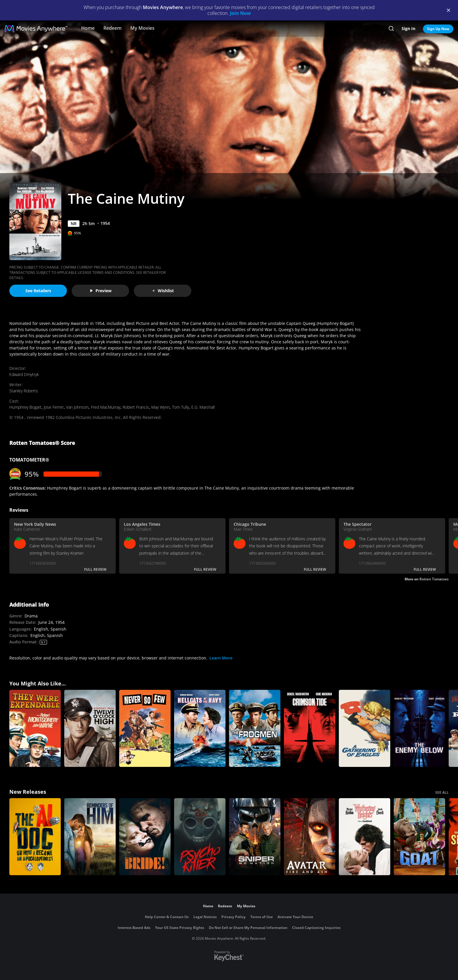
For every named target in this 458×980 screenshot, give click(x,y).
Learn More (221, 658)
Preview (100, 291)
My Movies (142, 28)
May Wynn (161, 407)
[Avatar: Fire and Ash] (310, 837)
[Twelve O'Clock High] (90, 728)
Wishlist (163, 291)
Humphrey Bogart (25, 407)
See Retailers (38, 291)
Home (88, 28)
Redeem (112, 28)
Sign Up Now (438, 29)
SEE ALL (442, 792)
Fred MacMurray (106, 407)
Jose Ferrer (54, 407)
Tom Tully (181, 407)
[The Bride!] (145, 837)
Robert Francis (136, 407)
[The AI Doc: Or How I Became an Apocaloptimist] (35, 837)
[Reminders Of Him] (90, 837)
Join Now (240, 13)
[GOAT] (419, 837)
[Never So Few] (145, 728)
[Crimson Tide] (310, 728)
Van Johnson (77, 407)
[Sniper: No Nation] (255, 837)
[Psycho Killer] (200, 837)
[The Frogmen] (255, 728)
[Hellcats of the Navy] (200, 728)
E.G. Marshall (203, 407)
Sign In (408, 28)
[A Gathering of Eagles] (365, 728)
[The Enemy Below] (419, 728)
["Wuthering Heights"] (365, 837)
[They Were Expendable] (35, 728)
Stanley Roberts (24, 391)
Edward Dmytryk (24, 374)
